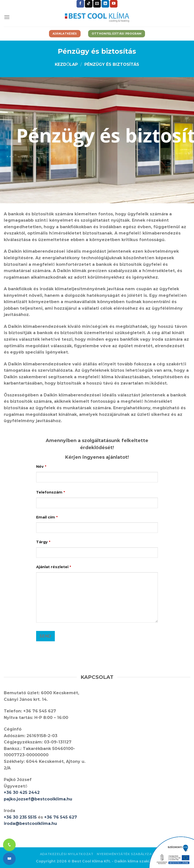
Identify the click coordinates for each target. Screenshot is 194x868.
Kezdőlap (66, 64)
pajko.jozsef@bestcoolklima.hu (38, 799)
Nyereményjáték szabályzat (125, 854)
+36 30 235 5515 (20, 817)
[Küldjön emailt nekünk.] (97, 4)
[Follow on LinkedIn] (105, 4)
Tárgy (43, 542)
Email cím (47, 517)
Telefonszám (51, 492)
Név (41, 467)
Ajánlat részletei (54, 567)
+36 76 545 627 (61, 817)
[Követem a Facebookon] (80, 4)
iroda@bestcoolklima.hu (30, 823)
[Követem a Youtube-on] (114, 4)
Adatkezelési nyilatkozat (67, 854)
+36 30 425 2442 (22, 792)
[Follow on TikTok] (89, 4)
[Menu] (7, 17)
